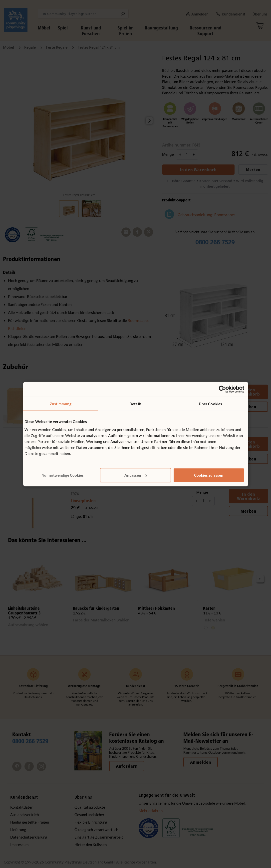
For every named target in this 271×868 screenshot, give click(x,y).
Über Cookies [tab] (210, 404)
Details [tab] (135, 404)
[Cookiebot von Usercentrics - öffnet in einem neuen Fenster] (222, 389)
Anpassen (136, 475)
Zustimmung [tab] (61, 404)
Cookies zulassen (209, 475)
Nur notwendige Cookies (63, 475)
